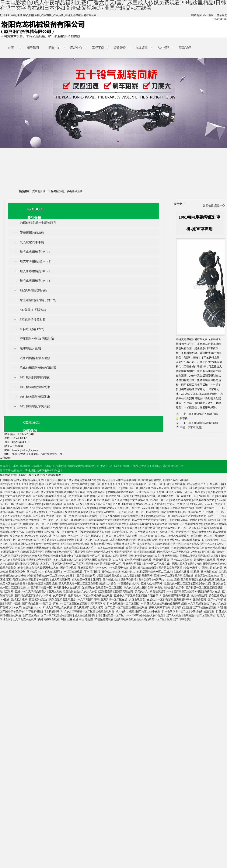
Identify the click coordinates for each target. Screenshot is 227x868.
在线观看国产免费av (101, 520)
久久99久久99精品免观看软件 (172, 536)
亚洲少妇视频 (132, 496)
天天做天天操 (161, 560)
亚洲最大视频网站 (122, 552)
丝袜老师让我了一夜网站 (35, 580)
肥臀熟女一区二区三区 (37, 524)
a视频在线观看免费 (109, 576)
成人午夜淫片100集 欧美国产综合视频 (63, 492)
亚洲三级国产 (86, 568)
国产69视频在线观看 (205, 607)
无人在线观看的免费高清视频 (169, 604)
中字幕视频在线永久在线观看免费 (69, 512)
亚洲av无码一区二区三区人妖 (180, 528)
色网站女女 (32, 536)
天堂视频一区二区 (111, 564)
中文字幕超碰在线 (199, 604)
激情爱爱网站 (145, 576)
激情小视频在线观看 (12, 512)
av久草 (17, 607)
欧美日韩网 (58, 540)
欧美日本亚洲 (13, 604)
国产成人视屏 (174, 615)
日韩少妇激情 (34, 532)
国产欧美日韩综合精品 (79, 500)
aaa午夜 (17, 524)
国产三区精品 (31, 615)
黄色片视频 (60, 560)
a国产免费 (106, 560)
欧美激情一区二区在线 (205, 536)
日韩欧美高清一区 (33, 552)
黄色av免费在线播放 (87, 524)
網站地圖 (196, 15)
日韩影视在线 (77, 528)
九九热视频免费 (120, 540)
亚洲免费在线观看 (41, 508)
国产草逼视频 (120, 500)
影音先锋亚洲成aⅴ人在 (46, 568)
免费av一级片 (175, 504)
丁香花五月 (29, 500)
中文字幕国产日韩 (89, 600)
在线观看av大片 (32, 607)
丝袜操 (58, 508)
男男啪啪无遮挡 (182, 607)
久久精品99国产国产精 (98, 504)
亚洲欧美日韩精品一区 (90, 516)
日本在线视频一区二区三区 (123, 604)
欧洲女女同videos (159, 548)
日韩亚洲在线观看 (175, 484)
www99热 (102, 568)
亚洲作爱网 (200, 600)
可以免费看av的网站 (102, 512)
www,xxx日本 (67, 576)
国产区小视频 (69, 568)
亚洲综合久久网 (202, 584)
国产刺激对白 (111, 580)
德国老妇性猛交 (39, 600)
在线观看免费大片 (204, 500)
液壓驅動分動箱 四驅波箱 (37, 339)
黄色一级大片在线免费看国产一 (75, 552)
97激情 (222, 607)
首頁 (11, 48)
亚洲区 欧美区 (198, 520)
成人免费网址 (113, 516)
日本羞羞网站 (72, 548)
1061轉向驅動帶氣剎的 (35, 406)
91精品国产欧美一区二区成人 (155, 572)
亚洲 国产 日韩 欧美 (179, 619)
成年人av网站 (44, 596)
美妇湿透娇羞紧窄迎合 (63, 600)
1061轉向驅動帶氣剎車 (35, 387)
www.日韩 (46, 536)
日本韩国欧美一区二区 (111, 615)
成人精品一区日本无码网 (87, 580)
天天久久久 (142, 592)
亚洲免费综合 (17, 572)
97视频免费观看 (104, 619)
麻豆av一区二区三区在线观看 (71, 604)
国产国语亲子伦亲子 (12, 611)
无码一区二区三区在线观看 (144, 512)
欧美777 (176, 488)
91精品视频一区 (11, 552)
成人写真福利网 (61, 580)
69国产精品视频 (53, 504)
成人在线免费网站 (85, 615)
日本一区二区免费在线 (157, 564)
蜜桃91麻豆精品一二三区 (211, 508)
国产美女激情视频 (23, 560)
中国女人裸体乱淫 (153, 615)
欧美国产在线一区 (169, 496)
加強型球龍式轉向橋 (33, 290)
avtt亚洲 (5, 600)
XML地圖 (208, 15)
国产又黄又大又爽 (44, 516)
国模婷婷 (208, 568)
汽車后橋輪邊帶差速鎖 (35, 358)
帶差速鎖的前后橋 (32, 232)
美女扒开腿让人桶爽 (22, 544)
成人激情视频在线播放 (212, 580)
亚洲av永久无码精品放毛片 (31, 592)
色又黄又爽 (7, 584)
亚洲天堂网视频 (133, 564)
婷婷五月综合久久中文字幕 (34, 540)
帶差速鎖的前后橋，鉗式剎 (38, 300)
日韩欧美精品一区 (123, 532)
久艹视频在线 (80, 484)
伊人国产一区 (76, 536)
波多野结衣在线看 (126, 619)
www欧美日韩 (150, 508)
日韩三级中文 (133, 508)
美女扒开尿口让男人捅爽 (89, 607)
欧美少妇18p (149, 496)
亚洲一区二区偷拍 (143, 536)
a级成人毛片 (89, 548)
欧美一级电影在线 (163, 532)
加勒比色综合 (79, 520)
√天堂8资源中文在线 (203, 552)
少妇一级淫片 (193, 568)
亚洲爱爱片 (106, 592)
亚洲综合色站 (13, 500)
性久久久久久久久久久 (116, 484)
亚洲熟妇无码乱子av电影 (199, 504)
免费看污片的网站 (187, 532)
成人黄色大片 (145, 544)
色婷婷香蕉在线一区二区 (43, 576)
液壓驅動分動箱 (30, 348)
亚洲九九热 (55, 592)
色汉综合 (10, 528)
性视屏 (196, 572)
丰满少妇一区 (189, 496)
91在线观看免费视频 (192, 524)
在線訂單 (141, 48)
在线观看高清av (191, 540)
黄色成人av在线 (111, 572)
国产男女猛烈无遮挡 (171, 568)
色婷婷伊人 (129, 572)
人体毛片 (45, 564)
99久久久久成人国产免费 (139, 588)
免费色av (26, 556)
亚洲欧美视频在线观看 (51, 500)
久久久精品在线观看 (211, 528)
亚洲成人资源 (188, 556)
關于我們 (33, 48)
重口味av (57, 548)
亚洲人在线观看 (73, 488)
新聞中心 (54, 48)
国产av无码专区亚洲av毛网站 (190, 516)
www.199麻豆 (134, 615)
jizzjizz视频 (173, 580)
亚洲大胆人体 (180, 564)
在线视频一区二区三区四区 (200, 615)
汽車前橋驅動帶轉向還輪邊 (38, 368)
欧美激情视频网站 (170, 540)
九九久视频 (128, 576)
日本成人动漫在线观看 (111, 548)
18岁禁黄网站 (98, 604)
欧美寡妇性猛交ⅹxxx (207, 576)
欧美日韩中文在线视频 (67, 588)
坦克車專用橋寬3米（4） (37, 252)
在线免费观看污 (97, 492)
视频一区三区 (131, 488)
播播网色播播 (129, 580)
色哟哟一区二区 (160, 500)
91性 (44, 520)
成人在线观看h (54, 572)
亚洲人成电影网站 (152, 584)
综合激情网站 (44, 560)
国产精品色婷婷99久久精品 (49, 496)
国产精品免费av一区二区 (37, 604)
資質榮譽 (120, 48)
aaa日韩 (145, 604)
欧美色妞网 (17, 536)
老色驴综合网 (81, 544)
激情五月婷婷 (19, 600)
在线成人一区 (155, 600)
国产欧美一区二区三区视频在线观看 (126, 607)
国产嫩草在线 (93, 488)
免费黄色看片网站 (102, 544)
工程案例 (98, 48)
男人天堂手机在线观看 (18, 516)
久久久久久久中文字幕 (117, 536)
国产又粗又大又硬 (208, 556)
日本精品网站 (52, 611)
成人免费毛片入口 (198, 484)
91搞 (94, 508)
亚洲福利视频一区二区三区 (68, 564)
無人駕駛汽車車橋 (32, 242)
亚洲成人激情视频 (110, 528)
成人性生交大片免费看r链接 (149, 520)
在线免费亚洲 (59, 528)
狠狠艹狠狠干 (151, 596)
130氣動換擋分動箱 (33, 319)
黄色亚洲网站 (217, 596)
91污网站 (159, 580)
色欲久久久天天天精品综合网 (209, 548)
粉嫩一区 (95, 484)
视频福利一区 (207, 496)
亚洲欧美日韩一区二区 (80, 540)
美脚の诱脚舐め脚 (62, 524)
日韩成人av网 (110, 556)
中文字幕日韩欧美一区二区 (85, 556)
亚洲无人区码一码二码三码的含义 (186, 492)
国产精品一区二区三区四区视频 (204, 588)
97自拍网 (66, 544)
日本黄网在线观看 (145, 552)
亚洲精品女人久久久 (111, 508)
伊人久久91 (158, 492)
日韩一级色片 (190, 488)
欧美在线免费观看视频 (165, 524)
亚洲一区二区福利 (59, 520)
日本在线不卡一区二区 (176, 611)
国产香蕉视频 (189, 580)
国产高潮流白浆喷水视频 (188, 592)
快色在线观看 (102, 500)
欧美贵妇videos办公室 (148, 556)
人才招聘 (163, 48)
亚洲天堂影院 (170, 556)
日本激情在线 (209, 572)
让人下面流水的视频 (25, 619)
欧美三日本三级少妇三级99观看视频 (36, 584)
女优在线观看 (137, 600)
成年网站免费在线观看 (138, 560)
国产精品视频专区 (112, 496)
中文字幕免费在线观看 (18, 496)
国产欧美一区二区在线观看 (33, 528)
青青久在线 (205, 532)
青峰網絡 (30, 471)
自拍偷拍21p (92, 496)
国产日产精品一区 (42, 588)
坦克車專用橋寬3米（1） (37, 281)
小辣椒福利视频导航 (203, 611)
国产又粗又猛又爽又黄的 (155, 488)
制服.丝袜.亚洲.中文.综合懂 (77, 619)
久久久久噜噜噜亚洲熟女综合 (33, 548)
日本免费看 (145, 580)
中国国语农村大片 (129, 584)
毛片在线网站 (123, 520)
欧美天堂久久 (130, 528)
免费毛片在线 (213, 592)
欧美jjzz (25, 588)
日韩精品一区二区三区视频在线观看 (93, 611)
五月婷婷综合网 (86, 576)
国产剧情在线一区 (54, 532)
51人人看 (121, 512)
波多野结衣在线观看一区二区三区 (102, 588)
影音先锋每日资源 (200, 564)
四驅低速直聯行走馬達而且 (38, 223)
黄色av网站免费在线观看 (98, 596)
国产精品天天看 (30, 492)
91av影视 (72, 532)
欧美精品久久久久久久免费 (47, 488)
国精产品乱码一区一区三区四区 (173, 544)
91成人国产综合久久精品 (58, 607)
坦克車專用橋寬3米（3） (37, 261)
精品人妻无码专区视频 (114, 524)
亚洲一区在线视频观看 (144, 540)
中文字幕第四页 (139, 500)
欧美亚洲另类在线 (137, 548)
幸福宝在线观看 (73, 572)
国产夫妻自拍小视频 (148, 611)
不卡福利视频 (93, 572)
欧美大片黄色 (109, 584)
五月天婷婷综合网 (150, 528)
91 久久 (66, 611)
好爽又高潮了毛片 (160, 607)
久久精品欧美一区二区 (152, 619)
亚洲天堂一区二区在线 (114, 600)
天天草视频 (127, 556)
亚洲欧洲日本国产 (125, 544)
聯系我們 (222, 15)
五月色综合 (143, 492)
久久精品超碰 (94, 536)
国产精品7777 (35, 572)
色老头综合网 (199, 596)
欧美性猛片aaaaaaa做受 (144, 568)
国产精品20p (103, 552)
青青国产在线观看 (205, 560)
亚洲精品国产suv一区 (158, 516)
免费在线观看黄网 (181, 500)
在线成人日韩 (182, 572)
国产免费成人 (143, 532)
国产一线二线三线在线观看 (57, 615)
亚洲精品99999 (183, 600)
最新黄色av (75, 596)
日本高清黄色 (34, 504)
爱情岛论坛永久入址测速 (151, 504)
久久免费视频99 (181, 548)
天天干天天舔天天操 (48, 544)
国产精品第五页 (25, 596)
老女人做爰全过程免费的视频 (50, 556)
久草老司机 (60, 596)
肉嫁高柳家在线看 (49, 619)
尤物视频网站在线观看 (121, 492)
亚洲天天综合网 (124, 592)
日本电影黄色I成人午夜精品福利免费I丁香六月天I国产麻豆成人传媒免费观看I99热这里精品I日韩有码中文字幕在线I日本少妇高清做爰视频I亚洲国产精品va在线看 (94, 480)
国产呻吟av (92, 564)
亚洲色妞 (92, 528)
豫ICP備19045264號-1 (50, 471)
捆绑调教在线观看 (18, 488)
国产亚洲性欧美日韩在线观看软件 (182, 512)
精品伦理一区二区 (204, 544)
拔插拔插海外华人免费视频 (23, 564)
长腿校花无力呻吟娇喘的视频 (177, 508)
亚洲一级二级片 (65, 516)
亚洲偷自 (50, 552)
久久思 (219, 568)
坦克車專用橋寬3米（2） (37, 271)
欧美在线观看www (161, 592)
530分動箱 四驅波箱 (33, 310)
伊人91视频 (60, 536)
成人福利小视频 (126, 611)
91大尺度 (118, 560)
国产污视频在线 (184, 576)
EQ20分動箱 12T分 (32, 329)
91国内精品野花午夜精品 (175, 596)
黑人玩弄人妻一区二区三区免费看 (79, 584)
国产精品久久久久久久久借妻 (18, 484)
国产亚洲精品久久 (133, 516)
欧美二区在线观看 (210, 488)
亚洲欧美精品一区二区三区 (147, 484)
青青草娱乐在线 (73, 504)
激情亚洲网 (7, 592)
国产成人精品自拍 (182, 560)
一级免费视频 (75, 496)
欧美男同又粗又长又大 (77, 508)
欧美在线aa (24, 568)
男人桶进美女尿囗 (124, 504)
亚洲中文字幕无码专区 (128, 596)
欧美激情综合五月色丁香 (170, 588)
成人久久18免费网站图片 (83, 560)
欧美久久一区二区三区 (178, 584)
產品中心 (76, 48)
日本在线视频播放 (139, 524)
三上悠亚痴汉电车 (177, 520)
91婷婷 (41, 484)
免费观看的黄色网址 (58, 484)
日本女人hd (102, 540)
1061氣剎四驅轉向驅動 (35, 377)
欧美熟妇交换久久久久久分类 (81, 592)
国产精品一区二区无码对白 (173, 552)
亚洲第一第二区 (164, 576)
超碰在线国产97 (112, 488)
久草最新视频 (34, 611)
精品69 (169, 600)
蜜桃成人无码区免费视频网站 (22, 520)
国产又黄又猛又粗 (37, 512)
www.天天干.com (119, 568)
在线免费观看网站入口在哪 (94, 532)
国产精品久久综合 (18, 508)
